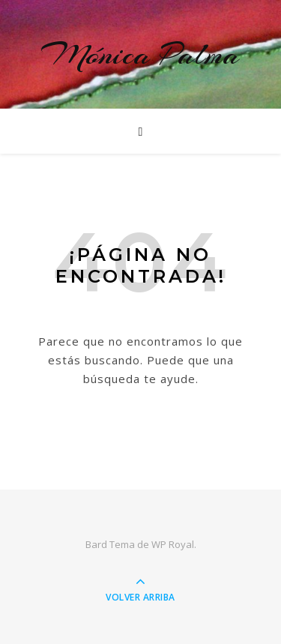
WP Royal (173, 544)
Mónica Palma (140, 54)
